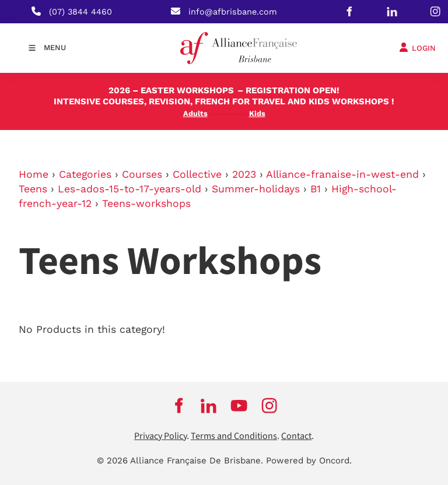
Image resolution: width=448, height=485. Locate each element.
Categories (85, 174)
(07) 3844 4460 (80, 12)
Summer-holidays (256, 189)
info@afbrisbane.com (233, 12)
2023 (244, 174)
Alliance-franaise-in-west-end (342, 174)
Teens (33, 189)
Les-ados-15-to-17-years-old (129, 189)
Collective (197, 174)
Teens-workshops (146, 203)
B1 (316, 189)
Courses (142, 174)
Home (34, 174)
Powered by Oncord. (309, 461)
